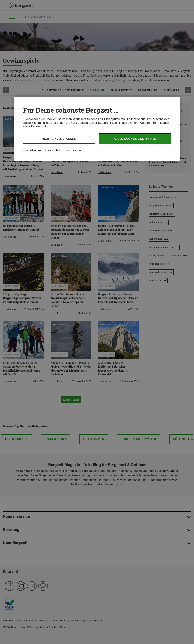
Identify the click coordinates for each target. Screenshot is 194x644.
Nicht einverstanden (59, 139)
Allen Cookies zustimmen (135, 139)
